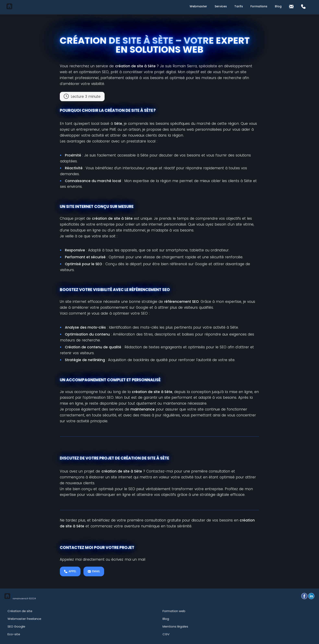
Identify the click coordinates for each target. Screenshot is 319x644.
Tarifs (239, 6)
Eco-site (14, 634)
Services (221, 6)
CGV (166, 634)
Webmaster (198, 6)
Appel (70, 571)
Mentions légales (175, 626)
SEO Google (16, 626)
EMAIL (94, 571)
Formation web (174, 611)
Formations (259, 6)
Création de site (20, 611)
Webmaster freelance (24, 619)
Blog (278, 6)
